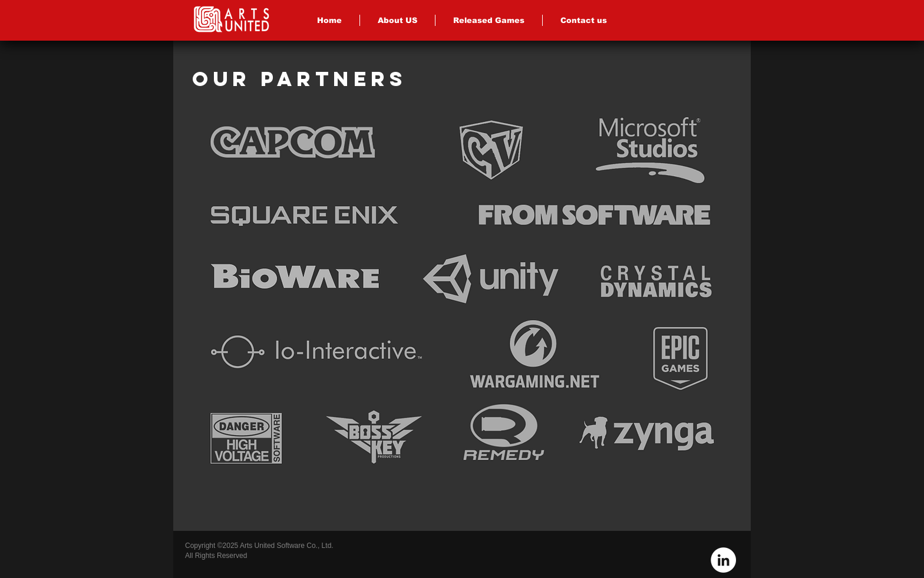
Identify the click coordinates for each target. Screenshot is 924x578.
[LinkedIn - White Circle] (723, 560)
